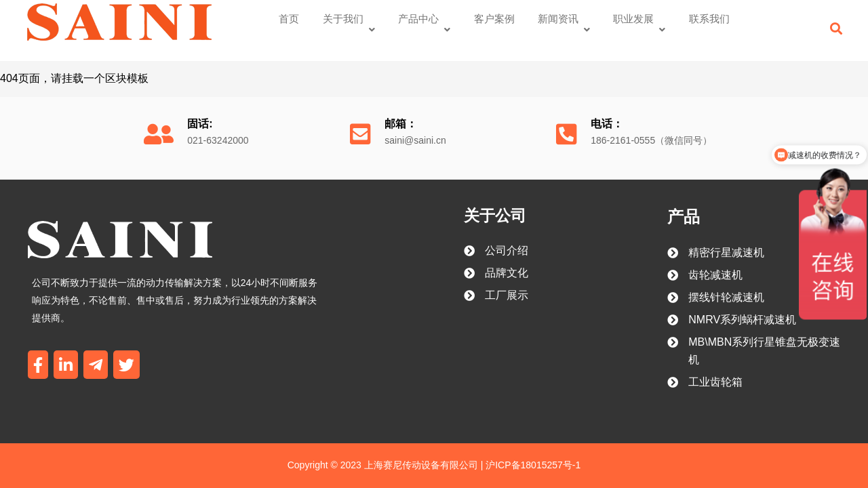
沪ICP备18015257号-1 (532, 449)
